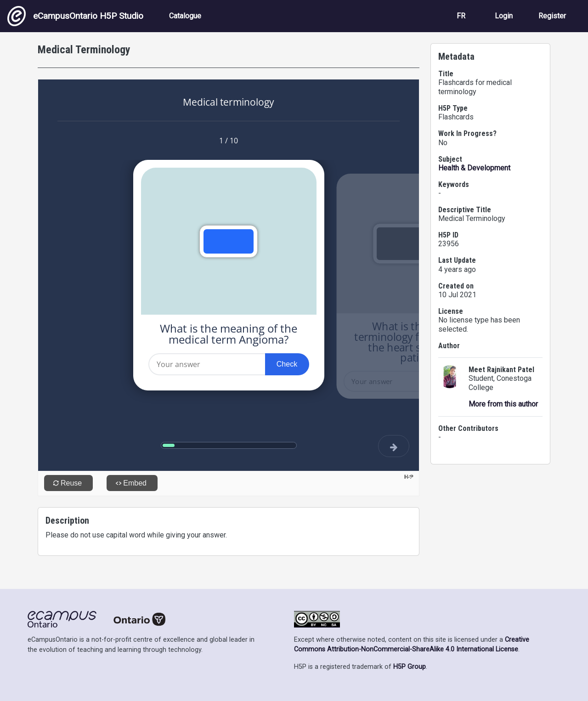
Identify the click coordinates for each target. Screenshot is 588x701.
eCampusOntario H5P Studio (75, 16)
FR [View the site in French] (461, 16)
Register (552, 16)
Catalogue (185, 16)
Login (504, 16)
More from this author (503, 404)
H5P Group (410, 667)
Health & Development (474, 168)
